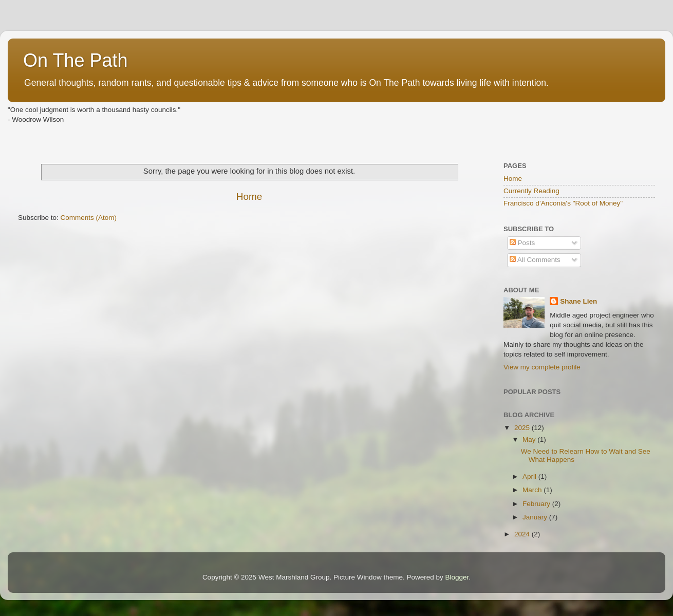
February (537, 504)
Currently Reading (531, 191)
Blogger (457, 577)
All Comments (535, 260)
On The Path (75, 60)
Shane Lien (578, 301)
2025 (523, 428)
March (533, 490)
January (536, 517)
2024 (523, 534)
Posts (522, 243)
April (530, 477)
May (530, 440)
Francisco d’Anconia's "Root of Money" (563, 203)
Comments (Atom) (89, 218)
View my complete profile (542, 367)
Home (249, 197)
